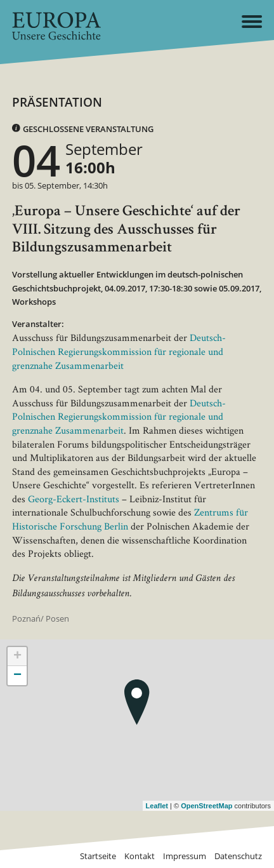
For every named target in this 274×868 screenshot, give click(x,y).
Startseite (98, 856)
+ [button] (17, 657)
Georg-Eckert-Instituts (74, 499)
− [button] (17, 676)
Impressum (185, 856)
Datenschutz (238, 856)
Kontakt (140, 856)
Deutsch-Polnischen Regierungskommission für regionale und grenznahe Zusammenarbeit (119, 351)
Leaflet (157, 806)
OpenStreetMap (206, 806)
